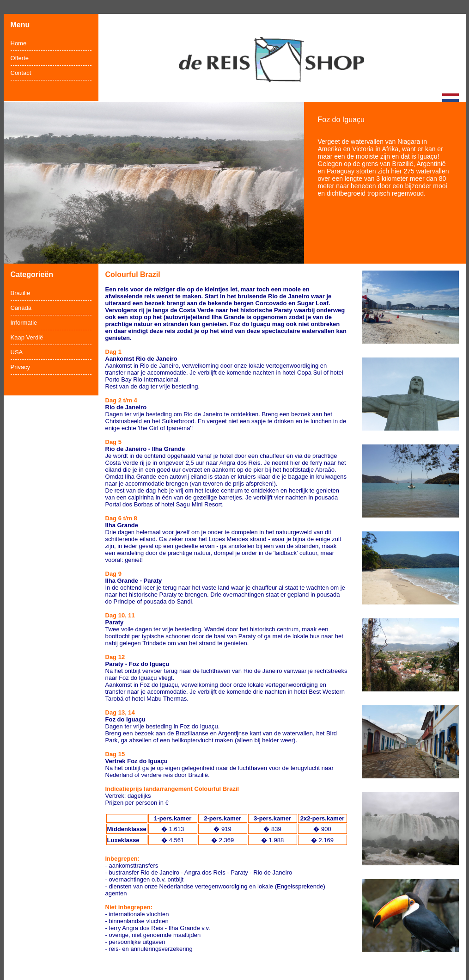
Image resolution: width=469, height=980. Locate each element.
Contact (21, 73)
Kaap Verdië (27, 337)
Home (19, 43)
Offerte (20, 58)
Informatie (24, 323)
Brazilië (21, 293)
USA (17, 352)
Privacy (21, 367)
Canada (21, 308)
